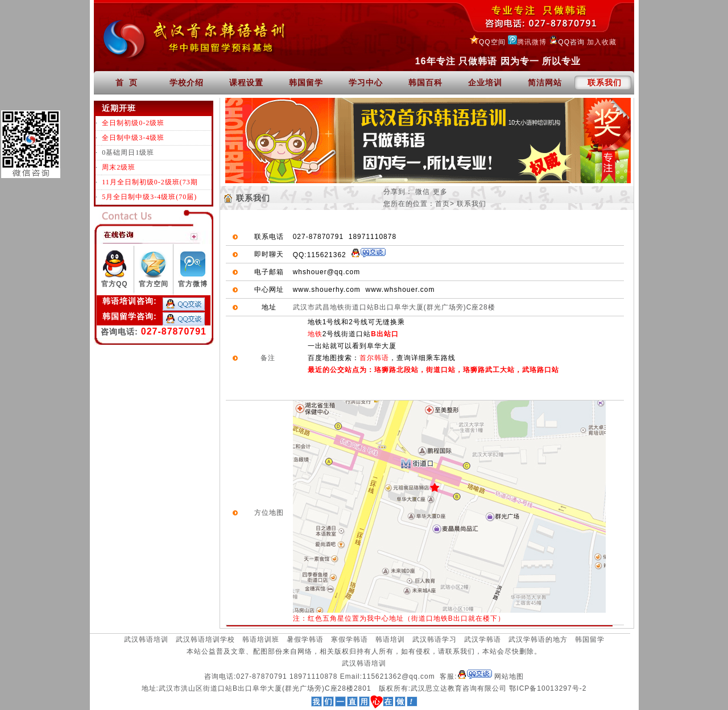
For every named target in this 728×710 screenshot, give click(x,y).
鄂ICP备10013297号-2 (548, 688)
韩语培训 (390, 639)
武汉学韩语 (483, 639)
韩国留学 (306, 82)
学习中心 (366, 82)
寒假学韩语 (349, 639)
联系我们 (605, 82)
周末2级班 (119, 167)
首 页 (127, 82)
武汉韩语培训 (146, 639)
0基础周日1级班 (128, 152)
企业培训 (485, 82)
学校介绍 (187, 82)
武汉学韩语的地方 (538, 639)
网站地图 (509, 676)
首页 (442, 204)
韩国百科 (425, 82)
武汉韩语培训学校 (205, 639)
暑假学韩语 (305, 639)
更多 (440, 192)
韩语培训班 (261, 639)
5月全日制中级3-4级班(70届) (149, 197)
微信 (423, 192)
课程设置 (246, 82)
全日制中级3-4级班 (133, 138)
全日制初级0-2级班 (133, 123)
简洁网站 (545, 82)
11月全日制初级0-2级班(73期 (150, 182)
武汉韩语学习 (435, 639)
